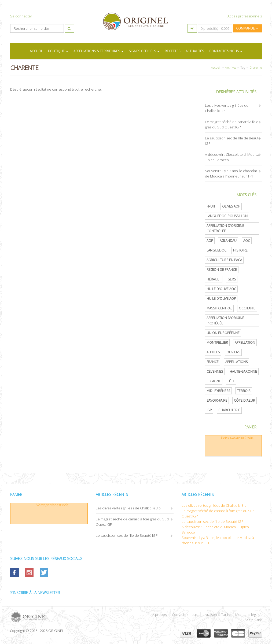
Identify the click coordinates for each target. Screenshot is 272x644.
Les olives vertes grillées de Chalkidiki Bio (128, 508)
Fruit (211, 206)
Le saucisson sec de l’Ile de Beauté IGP (127, 535)
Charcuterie (229, 410)
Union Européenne (223, 333)
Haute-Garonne (243, 371)
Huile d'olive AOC (221, 289)
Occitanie (247, 308)
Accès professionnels (245, 16)
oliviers (233, 352)
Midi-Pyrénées (218, 391)
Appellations (236, 362)
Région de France (222, 270)
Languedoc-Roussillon (227, 216)
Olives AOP (231, 206)
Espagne (214, 381)
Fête (231, 381)
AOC (247, 241)
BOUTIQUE (58, 51)
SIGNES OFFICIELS (144, 51)
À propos (159, 615)
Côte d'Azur (245, 400)
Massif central (219, 308)
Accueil (216, 67)
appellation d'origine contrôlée (225, 228)
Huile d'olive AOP (221, 299)
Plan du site (253, 620)
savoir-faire (217, 400)
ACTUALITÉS (195, 51)
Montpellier (217, 343)
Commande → (247, 28)
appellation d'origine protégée (225, 321)
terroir (244, 391)
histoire (240, 250)
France (213, 362)
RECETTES (172, 51)
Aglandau (228, 241)
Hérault (214, 279)
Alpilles (213, 352)
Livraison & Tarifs (216, 615)
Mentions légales (249, 615)
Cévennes (215, 371)
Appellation (245, 343)
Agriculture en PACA (224, 260)
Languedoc (216, 250)
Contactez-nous (185, 615)
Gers (232, 279)
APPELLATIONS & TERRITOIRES (98, 51)
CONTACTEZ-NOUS (226, 51)
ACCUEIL (36, 51)
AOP (210, 241)
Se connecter (21, 16)
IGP (209, 410)
